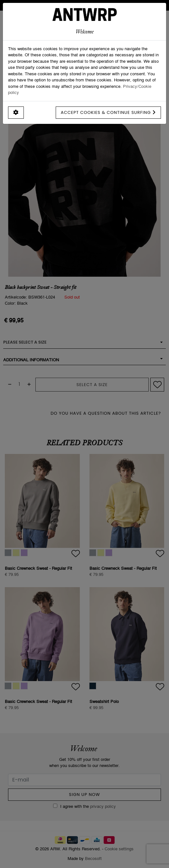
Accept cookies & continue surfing (108, 112)
